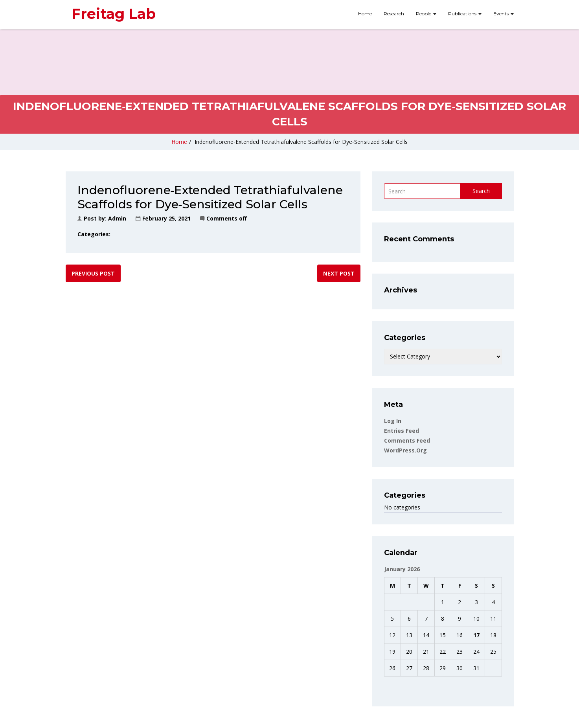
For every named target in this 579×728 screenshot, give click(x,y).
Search (481, 191)
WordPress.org (405, 450)
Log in (393, 421)
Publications (465, 14)
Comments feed (407, 440)
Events (504, 14)
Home (365, 14)
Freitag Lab (114, 14)
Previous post (93, 273)
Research (394, 14)
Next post (339, 273)
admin (117, 218)
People (426, 14)
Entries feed (402, 431)
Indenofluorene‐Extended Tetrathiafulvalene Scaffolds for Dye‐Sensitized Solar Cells (301, 142)
